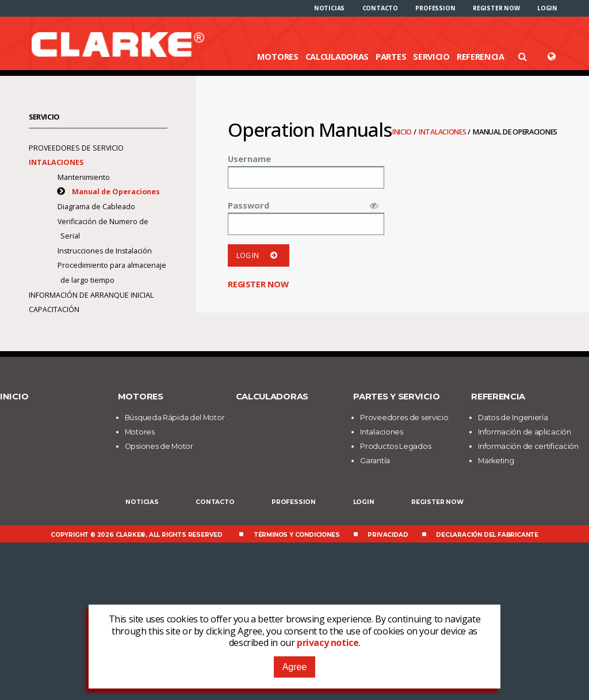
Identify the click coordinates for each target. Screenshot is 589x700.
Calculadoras (337, 56)
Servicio (431, 56)
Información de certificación (528, 446)
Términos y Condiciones (297, 535)
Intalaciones (443, 132)
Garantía (375, 461)
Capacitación (54, 309)
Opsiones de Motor (159, 446)
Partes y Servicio (396, 397)
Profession (435, 8)
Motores (278, 56)
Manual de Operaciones (116, 192)
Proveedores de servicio (76, 148)
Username (249, 159)
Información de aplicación (525, 432)
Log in (259, 255)
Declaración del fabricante (487, 535)
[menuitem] (329, 8)
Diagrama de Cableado (97, 207)
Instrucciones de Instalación (105, 251)
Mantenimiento (84, 177)
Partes (391, 56)
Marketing (496, 461)
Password (248, 205)
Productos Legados (395, 446)
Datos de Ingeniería (513, 418)
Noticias (329, 8)
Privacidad (388, 535)
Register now (496, 8)
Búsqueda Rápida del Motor (175, 418)
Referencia (481, 56)
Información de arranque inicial (91, 295)
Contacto (380, 8)
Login (547, 8)
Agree (295, 667)
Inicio (403, 132)
